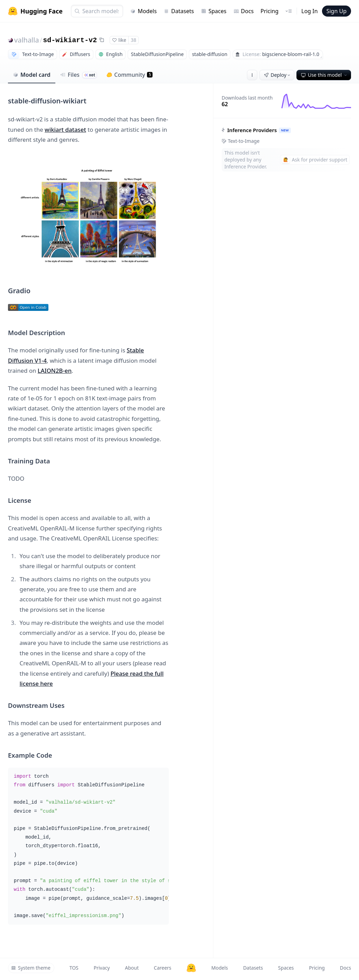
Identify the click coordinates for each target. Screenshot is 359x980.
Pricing (269, 11)
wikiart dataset (65, 130)
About (132, 968)
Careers (163, 968)
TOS (74, 968)
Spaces (214, 11)
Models (143, 11)
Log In (309, 11)
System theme (31, 968)
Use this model (324, 75)
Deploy (278, 75)
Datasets (179, 11)
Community (130, 75)
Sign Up (337, 11)
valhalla (27, 40)
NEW (285, 130)
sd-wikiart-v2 (70, 40)
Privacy (102, 968)
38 (134, 40)
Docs (244, 11)
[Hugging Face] (191, 968)
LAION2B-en (55, 371)
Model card (32, 75)
